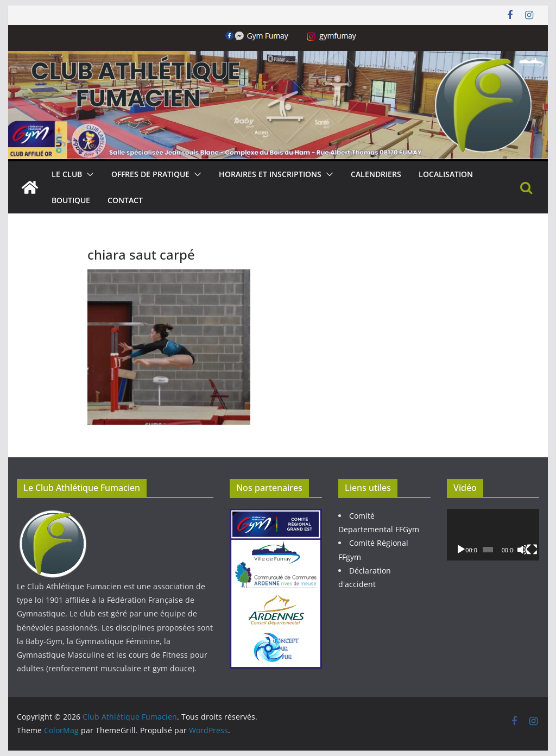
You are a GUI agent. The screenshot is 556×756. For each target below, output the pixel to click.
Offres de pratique (150, 174)
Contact (125, 200)
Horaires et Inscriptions (270, 174)
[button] (88, 174)
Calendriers (376, 174)
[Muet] (522, 550)
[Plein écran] (532, 550)
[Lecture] (461, 550)
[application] (493, 535)
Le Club (67, 174)
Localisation (446, 174)
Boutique (71, 200)
